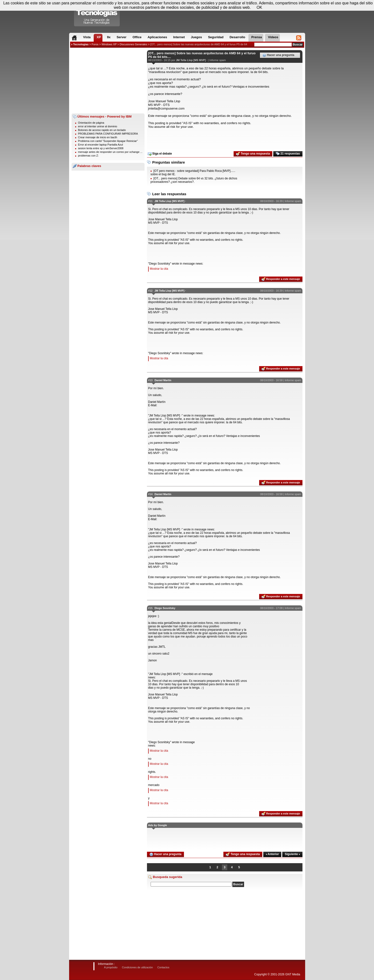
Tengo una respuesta (253, 154)
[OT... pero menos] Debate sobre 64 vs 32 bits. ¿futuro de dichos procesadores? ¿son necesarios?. (194, 180)
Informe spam (218, 60)
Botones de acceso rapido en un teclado (102, 130)
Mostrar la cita (159, 269)
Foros (95, 44)
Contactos (163, 967)
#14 (150, 494)
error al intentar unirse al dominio (98, 126)
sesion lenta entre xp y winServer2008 (101, 148)
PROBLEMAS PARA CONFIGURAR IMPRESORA (108, 134)
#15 (150, 608)
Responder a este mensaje (281, 279)
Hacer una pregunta (278, 55)
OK (259, 7)
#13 (150, 380)
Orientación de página (91, 123)
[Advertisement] (108, 81)
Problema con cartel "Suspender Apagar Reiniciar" (108, 141)
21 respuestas (288, 154)
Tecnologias (81, 44)
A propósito (111, 967)
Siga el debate (160, 154)
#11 (150, 201)
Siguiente (292, 854)
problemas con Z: (88, 156)
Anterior (272, 854)
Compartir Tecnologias (97, 14)
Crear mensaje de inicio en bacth (98, 137)
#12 (150, 291)
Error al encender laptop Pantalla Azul (101, 145)
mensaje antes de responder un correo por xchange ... (110, 152)
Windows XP (109, 44)
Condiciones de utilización (137, 967)
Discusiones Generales (133, 44)
